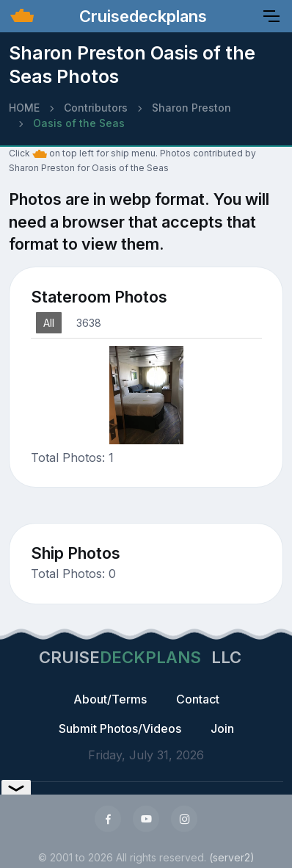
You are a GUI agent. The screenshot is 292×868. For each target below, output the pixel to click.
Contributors (96, 108)
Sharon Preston (191, 108)
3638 (89, 323)
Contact (198, 699)
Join (222, 728)
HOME (24, 108)
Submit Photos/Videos (120, 728)
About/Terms (110, 699)
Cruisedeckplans (141, 16)
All (49, 323)
